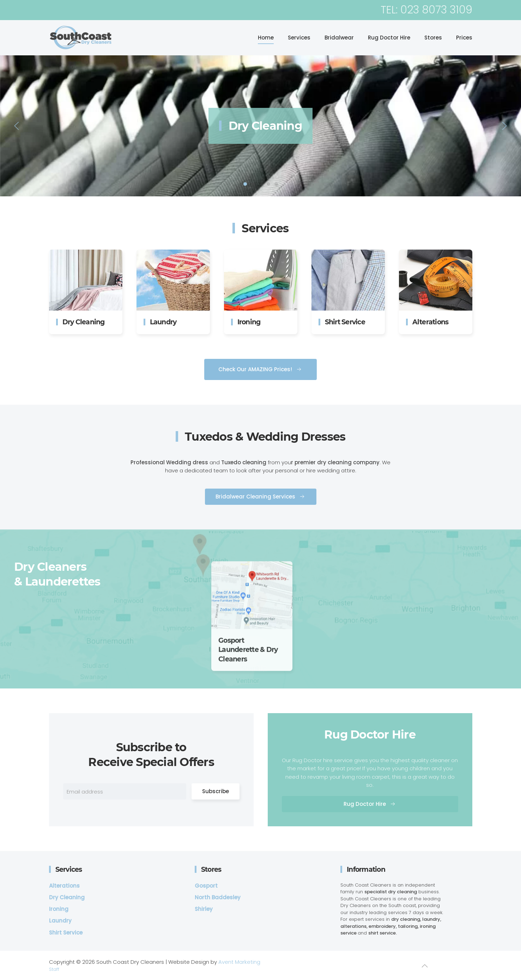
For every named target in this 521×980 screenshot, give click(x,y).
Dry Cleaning (245, 184)
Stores (433, 38)
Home (266, 38)
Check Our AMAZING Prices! (260, 382)
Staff (54, 969)
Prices (464, 38)
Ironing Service (261, 184)
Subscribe (216, 804)
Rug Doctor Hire (389, 38)
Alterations (276, 184)
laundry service (253, 184)
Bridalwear (339, 38)
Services (299, 38)
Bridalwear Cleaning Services (261, 509)
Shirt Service (268, 184)
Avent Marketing (239, 962)
